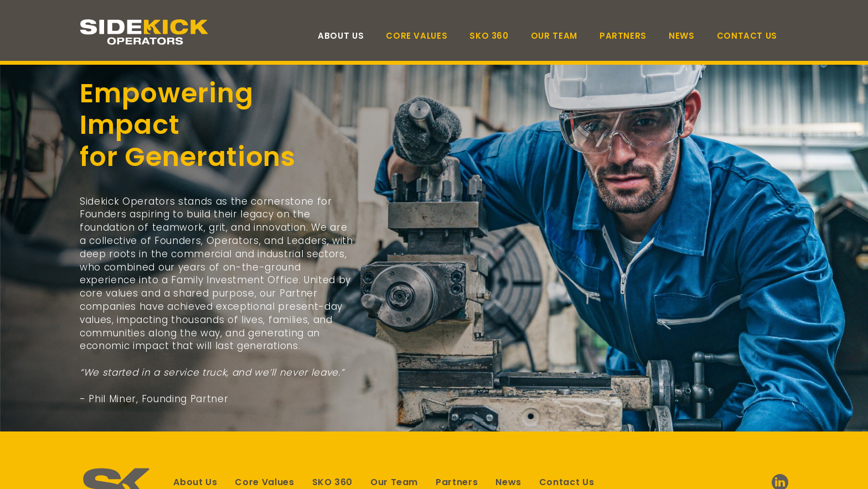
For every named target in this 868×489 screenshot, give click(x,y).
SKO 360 (489, 36)
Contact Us (747, 36)
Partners (623, 36)
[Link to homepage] (146, 32)
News (682, 36)
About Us (341, 36)
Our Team (554, 36)
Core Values (417, 36)
